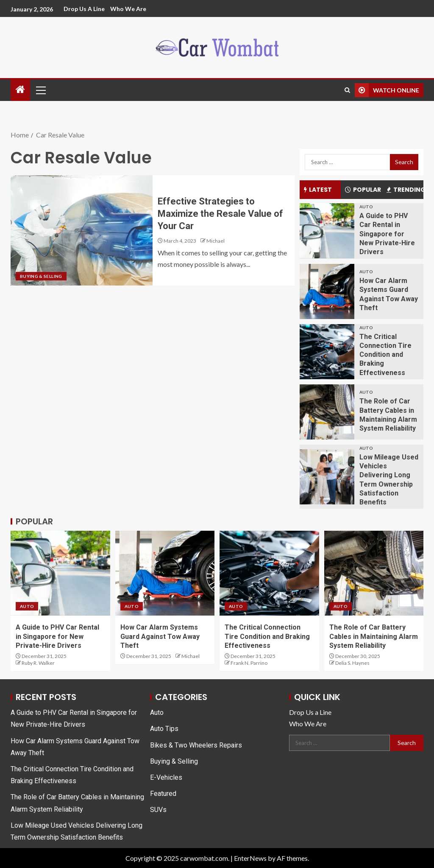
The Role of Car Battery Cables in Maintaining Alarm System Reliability (374, 636)
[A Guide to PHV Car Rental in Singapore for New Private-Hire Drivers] (327, 231)
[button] (40, 90)
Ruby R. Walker (38, 663)
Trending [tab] (405, 190)
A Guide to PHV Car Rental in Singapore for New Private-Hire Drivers (387, 234)
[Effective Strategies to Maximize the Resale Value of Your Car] (82, 230)
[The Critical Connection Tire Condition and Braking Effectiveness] (327, 352)
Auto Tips (164, 729)
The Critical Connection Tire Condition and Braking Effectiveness (385, 355)
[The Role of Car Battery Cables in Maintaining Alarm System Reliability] (327, 412)
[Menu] (40, 90)
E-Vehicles (166, 777)
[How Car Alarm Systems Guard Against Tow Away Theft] (327, 291)
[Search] (347, 90)
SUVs (158, 810)
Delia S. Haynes (352, 663)
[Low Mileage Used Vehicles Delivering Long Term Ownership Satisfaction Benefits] (327, 477)
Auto (366, 207)
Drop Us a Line (84, 9)
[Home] (20, 90)
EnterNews (250, 858)
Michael (216, 241)
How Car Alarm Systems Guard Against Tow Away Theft (160, 636)
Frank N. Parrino (249, 663)
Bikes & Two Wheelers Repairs (196, 745)
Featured (163, 794)
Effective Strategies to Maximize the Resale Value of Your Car (220, 214)
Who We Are (128, 9)
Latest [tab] (318, 190)
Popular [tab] (363, 190)
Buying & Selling (41, 276)
